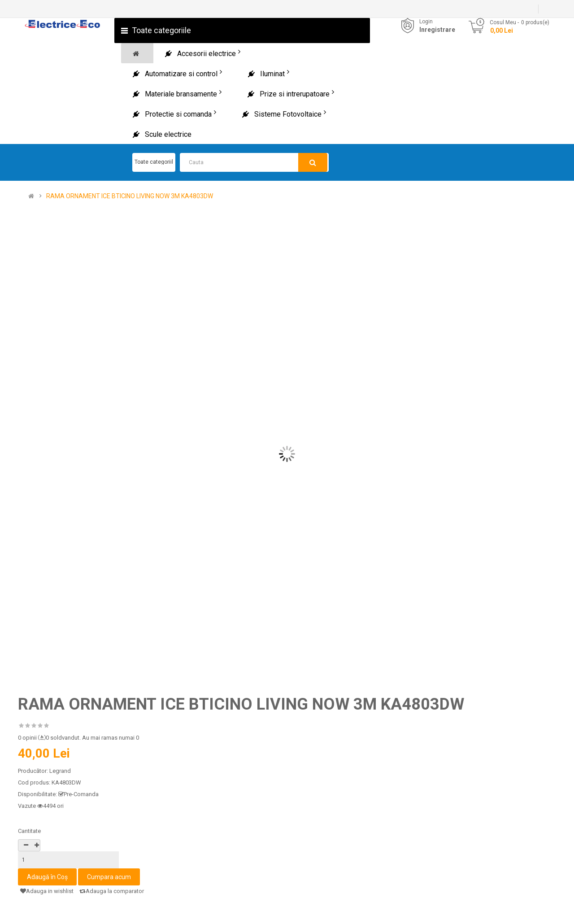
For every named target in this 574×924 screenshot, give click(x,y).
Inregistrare (437, 30)
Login (426, 22)
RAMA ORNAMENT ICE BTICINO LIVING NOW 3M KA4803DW (130, 196)
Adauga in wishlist (47, 891)
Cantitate (29, 831)
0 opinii (27, 738)
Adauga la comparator (112, 891)
